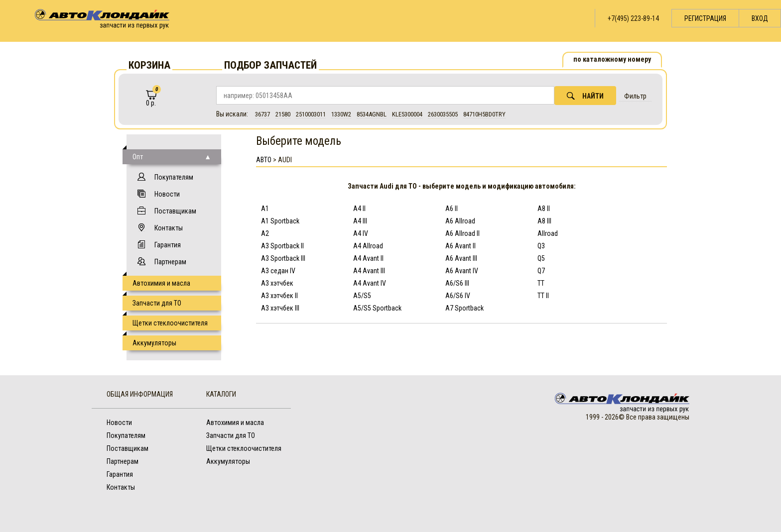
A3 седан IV (278, 271)
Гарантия (168, 245)
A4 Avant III (369, 271)
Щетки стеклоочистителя (170, 323)
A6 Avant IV (462, 271)
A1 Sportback (280, 221)
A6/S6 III (457, 283)
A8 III (544, 221)
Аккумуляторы (154, 343)
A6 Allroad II (462, 233)
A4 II (359, 209)
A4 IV (361, 233)
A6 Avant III (461, 258)
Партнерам (170, 262)
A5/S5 (362, 296)
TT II (543, 296)
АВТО (264, 160)
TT (541, 283)
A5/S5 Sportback (377, 308)
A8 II (544, 209)
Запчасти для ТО (157, 303)
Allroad (548, 233)
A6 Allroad (460, 221)
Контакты (169, 228)
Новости (167, 194)
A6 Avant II (460, 246)
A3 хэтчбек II (279, 296)
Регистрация (705, 18)
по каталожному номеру (612, 59)
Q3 (541, 246)
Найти (585, 96)
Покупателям (174, 177)
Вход (760, 18)
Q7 (541, 271)
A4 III (360, 221)
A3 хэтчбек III (280, 308)
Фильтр (635, 96)
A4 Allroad (368, 246)
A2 (265, 233)
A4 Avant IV (370, 283)
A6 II (452, 209)
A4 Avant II (368, 258)
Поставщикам (175, 211)
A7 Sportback (464, 308)
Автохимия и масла (161, 283)
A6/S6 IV (458, 296)
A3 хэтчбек (277, 283)
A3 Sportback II (282, 246)
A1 (265, 209)
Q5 (541, 258)
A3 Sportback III (283, 258)
